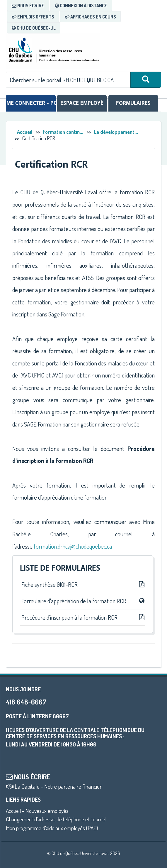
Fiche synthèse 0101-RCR (83, 584)
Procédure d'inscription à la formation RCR (83, 617)
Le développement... (116, 132)
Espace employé (82, 103)
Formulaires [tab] (133, 103)
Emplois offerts (33, 17)
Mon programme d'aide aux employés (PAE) (52, 828)
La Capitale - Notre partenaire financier (54, 786)
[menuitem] (28, 6)
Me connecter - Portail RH (31, 103)
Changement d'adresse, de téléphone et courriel (56, 819)
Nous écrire (28, 6)
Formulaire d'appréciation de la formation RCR (83, 601)
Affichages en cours (90, 17)
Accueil (25, 132)
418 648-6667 (26, 702)
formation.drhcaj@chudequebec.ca (73, 546)
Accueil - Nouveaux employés (37, 811)
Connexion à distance (81, 6)
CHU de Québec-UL (34, 28)
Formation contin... (63, 132)
